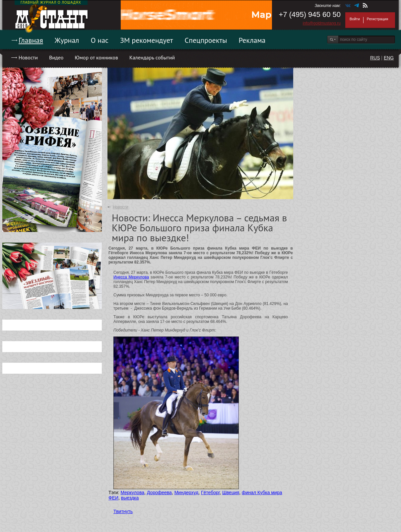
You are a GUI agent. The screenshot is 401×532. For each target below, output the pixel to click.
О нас (100, 40)
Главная (31, 40)
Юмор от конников (96, 57)
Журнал (67, 40)
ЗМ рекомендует (147, 40)
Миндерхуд (187, 493)
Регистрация (377, 19)
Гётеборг (210, 493)
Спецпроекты (206, 40)
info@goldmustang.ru (322, 23)
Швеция (231, 493)
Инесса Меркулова (131, 277)
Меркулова (132, 493)
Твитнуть (123, 511)
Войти (355, 19)
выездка (130, 498)
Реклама (252, 40)
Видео (56, 57)
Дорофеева (159, 493)
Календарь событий (152, 57)
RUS (375, 58)
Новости (28, 57)
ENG (389, 58)
